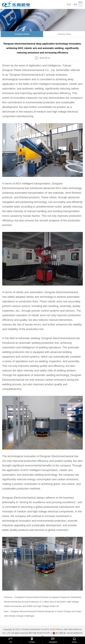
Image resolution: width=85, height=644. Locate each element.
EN (75, 4)
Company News (22, 34)
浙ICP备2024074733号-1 (40, 633)
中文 (69, 4)
